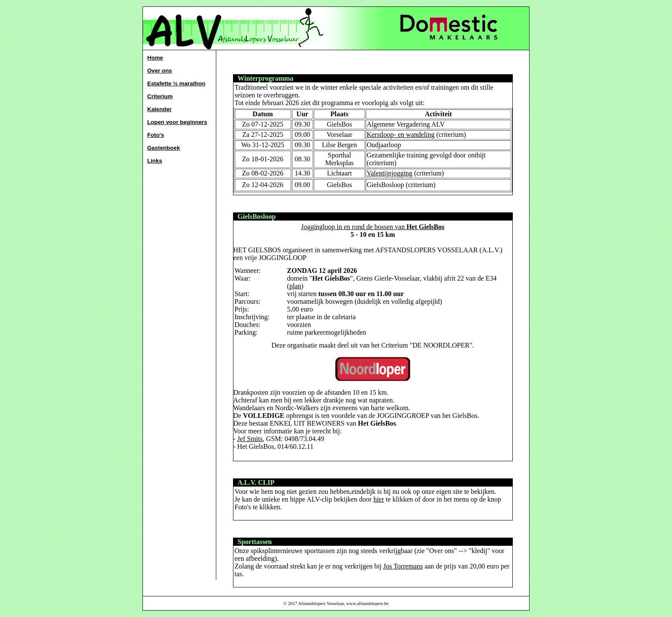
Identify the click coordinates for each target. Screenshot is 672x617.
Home (155, 58)
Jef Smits (250, 439)
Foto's (156, 135)
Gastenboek (163, 148)
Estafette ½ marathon (176, 83)
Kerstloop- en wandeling (400, 135)
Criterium (160, 96)
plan (295, 286)
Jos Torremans (403, 566)
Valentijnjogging (389, 173)
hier (379, 499)
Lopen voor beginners (177, 122)
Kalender (159, 109)
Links (155, 161)
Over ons (160, 71)
